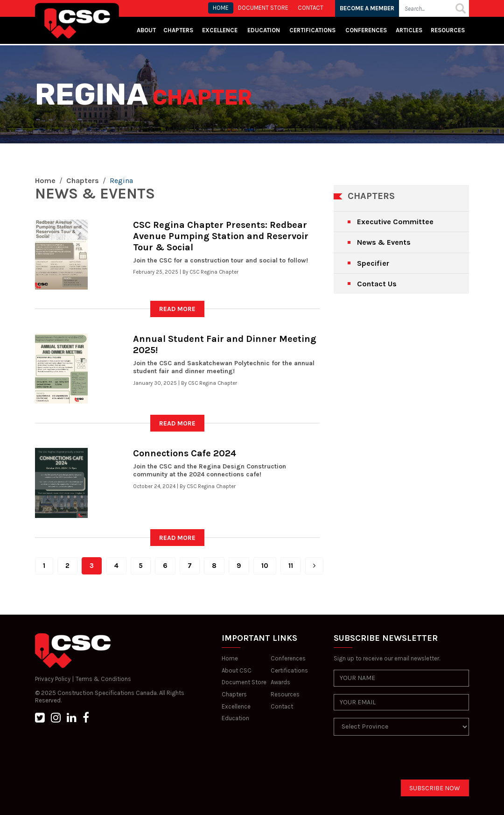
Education (235, 718)
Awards (280, 682)
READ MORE (177, 309)
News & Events (384, 242)
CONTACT (311, 8)
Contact (282, 706)
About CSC (237, 670)
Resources (448, 30)
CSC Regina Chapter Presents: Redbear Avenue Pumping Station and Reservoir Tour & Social (221, 236)
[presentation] (405, 761)
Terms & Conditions (103, 679)
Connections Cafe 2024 (185, 453)
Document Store (244, 682)
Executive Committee (395, 222)
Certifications (312, 30)
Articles (409, 30)
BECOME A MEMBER (367, 8)
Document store (263, 8)
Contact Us (377, 284)
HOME (221, 8)
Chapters (178, 30)
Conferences (366, 30)
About (146, 30)
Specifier (373, 263)
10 (265, 566)
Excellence (220, 30)
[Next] (314, 566)
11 (291, 566)
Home (45, 181)
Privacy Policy (53, 679)
